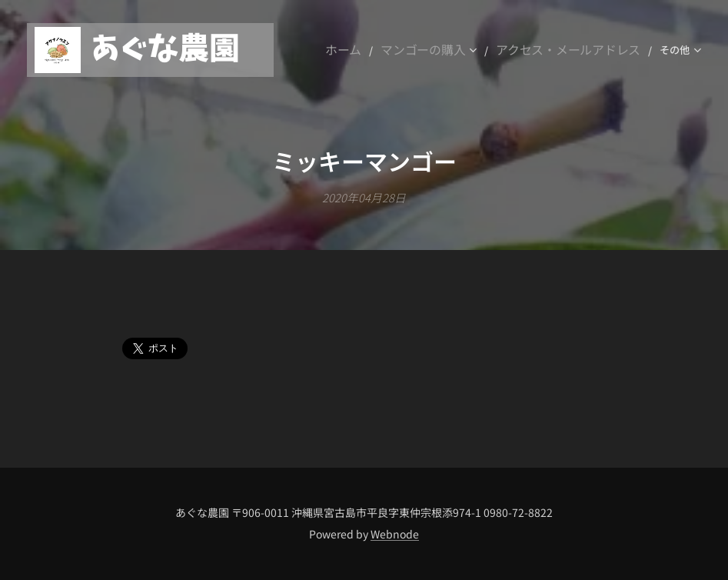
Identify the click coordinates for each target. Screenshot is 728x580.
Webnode (395, 534)
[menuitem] (390, 50)
